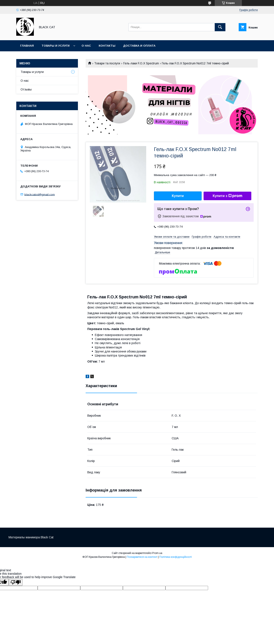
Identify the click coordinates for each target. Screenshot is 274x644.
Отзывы (26, 89)
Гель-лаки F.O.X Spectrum (141, 63)
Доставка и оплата (139, 46)
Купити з (227, 196)
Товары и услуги (56, 46)
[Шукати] (220, 27)
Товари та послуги (107, 63)
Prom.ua (157, 553)
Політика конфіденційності (176, 557)
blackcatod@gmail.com (40, 194)
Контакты (107, 46)
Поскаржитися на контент (142, 557)
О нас (86, 46)
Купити (178, 196)
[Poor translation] (16, 582)
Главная (27, 46)
